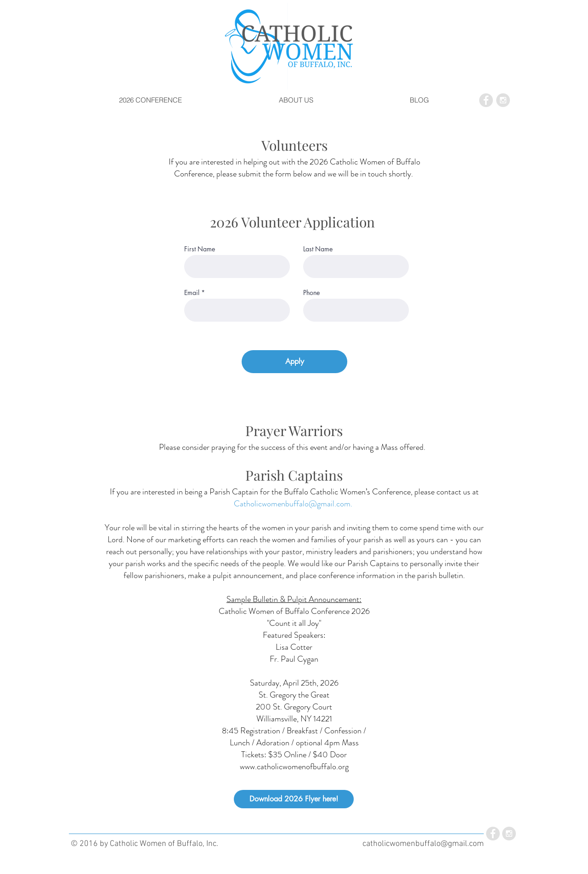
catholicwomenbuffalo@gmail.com (423, 844)
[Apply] (294, 362)
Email (192, 293)
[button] (150, 100)
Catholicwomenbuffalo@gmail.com (292, 504)
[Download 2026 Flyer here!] (294, 799)
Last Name (318, 249)
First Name (200, 249)
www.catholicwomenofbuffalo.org (294, 766)
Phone (311, 293)
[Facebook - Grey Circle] (486, 100)
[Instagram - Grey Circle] (503, 100)
